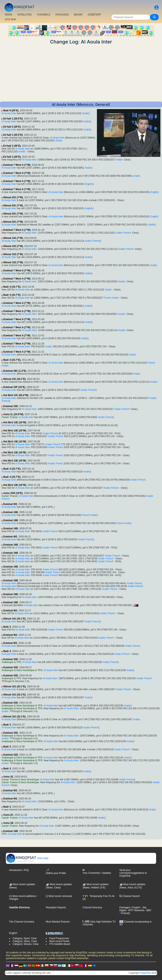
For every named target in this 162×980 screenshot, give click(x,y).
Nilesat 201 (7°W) (13, 197)
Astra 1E (8, 777)
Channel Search (130, 896)
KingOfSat (145, 973)
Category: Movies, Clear (26, 944)
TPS (19, 662)
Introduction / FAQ (19, 870)
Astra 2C (8, 815)
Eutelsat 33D (11, 406)
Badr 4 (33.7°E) (12, 287)
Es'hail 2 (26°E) (12, 127)
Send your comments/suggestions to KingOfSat (133, 873)
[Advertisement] (81, 73)
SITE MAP (11, 19)
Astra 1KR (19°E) (13, 493)
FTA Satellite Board (60, 944)
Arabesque (8, 662)
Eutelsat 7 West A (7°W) (17, 165)
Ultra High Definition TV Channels (99, 923)
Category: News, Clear (25, 941)
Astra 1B (8, 823)
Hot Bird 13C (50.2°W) (16, 395)
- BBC (148, 910)
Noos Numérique (26, 670)
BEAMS (78, 15)
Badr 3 (7, 627)
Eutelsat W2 (10, 504)
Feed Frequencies (59, 938)
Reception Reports (56, 907)
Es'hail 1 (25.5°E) (13, 119)
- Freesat (124, 913)
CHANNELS (43, 15)
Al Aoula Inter (9, 113)
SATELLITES (25, 15)
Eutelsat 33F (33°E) (14, 387)
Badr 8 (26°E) (11, 110)
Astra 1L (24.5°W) (13, 414)
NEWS (9, 15)
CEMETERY (94, 15)
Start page (27, 858)
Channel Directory (92, 907)
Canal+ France (10, 417)
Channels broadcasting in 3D (136, 923)
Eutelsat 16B (11, 512)
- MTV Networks (135, 910)
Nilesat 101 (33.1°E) (14, 379)
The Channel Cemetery (22, 922)
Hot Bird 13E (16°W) (15, 422)
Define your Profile (56, 872)
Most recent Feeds (59, 941)
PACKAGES (62, 15)
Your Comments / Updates (97, 872)
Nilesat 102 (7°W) (13, 238)
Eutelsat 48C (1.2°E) (15, 371)
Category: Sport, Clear (25, 938)
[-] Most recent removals (59, 896)
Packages (125, 907)
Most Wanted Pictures (58, 922)
